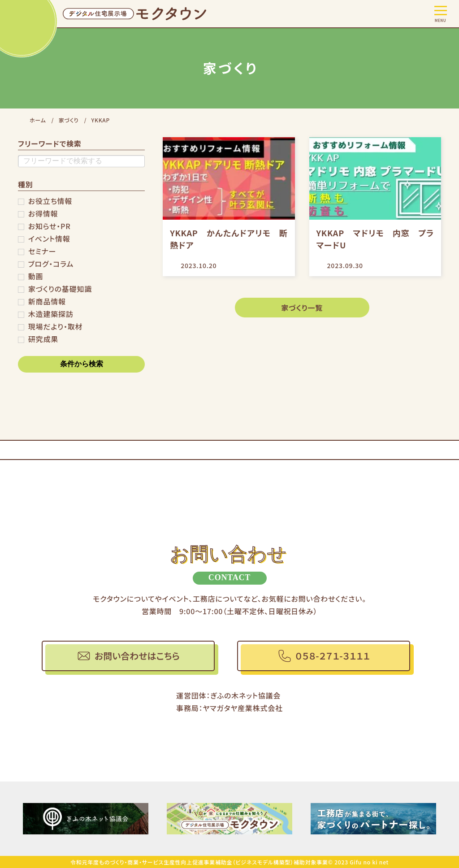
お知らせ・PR (50, 226)
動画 (36, 276)
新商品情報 (47, 301)
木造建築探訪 (51, 314)
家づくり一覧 (302, 308)
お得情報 (43, 213)
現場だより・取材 (56, 326)
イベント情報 (49, 239)
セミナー (42, 251)
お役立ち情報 (50, 201)
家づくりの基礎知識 (60, 289)
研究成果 (43, 339)
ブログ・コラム (51, 264)
